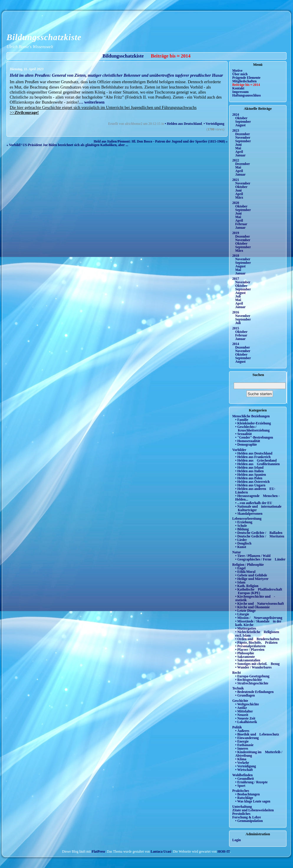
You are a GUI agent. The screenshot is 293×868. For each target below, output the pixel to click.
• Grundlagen (245, 695)
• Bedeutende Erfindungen (254, 692)
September (243, 122)
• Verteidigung (214, 124)
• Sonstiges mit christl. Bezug (257, 664)
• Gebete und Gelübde (251, 575)
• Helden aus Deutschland (183, 124)
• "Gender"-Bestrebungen (254, 437)
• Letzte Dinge (245, 611)
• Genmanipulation (249, 821)
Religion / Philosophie (248, 565)
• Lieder (241, 540)
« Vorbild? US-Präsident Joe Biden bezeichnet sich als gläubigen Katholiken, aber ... (67, 145)
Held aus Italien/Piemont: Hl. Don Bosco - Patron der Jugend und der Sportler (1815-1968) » (161, 141)
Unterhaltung (242, 807)
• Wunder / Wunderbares (253, 667)
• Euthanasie (244, 745)
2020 (236, 203)
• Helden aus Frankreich (253, 457)
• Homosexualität (248, 441)
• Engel (240, 568)
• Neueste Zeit (245, 718)
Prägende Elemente (246, 78)
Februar (241, 224)
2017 (236, 279)
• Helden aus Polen (249, 478)
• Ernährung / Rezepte (251, 782)
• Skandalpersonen (249, 514)
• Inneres (242, 748)
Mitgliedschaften (245, 81)
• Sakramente (245, 657)
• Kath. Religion (247, 586)
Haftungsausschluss (247, 95)
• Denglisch (243, 543)
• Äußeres (242, 731)
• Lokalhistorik (246, 722)
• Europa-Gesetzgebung (252, 676)
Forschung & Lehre (247, 817)
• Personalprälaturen (250, 646)
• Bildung (242, 529)
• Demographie (246, 444)
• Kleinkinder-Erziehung (253, 423)
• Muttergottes (246, 628)
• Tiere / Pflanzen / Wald (253, 556)
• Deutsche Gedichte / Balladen (259, 533)
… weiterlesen (92, 102)
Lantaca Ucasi (161, 851)
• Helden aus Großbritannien (257, 464)
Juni (238, 145)
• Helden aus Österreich (252, 482)
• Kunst (241, 547)
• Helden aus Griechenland (256, 460)
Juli (238, 296)
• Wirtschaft (244, 770)
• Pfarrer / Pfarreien (250, 650)
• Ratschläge (244, 798)
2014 (236, 344)
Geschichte (240, 701)
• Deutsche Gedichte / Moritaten (260, 536)
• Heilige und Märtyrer (252, 579)
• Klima (241, 759)
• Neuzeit (242, 715)
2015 (236, 328)
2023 (236, 130)
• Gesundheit (245, 779)
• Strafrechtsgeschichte (252, 683)
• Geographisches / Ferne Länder (260, 559)
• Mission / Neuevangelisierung (259, 618)
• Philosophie (245, 653)
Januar (240, 155)
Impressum (240, 92)
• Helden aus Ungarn (250, 485)
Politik (237, 727)
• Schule (241, 526)
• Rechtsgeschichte (249, 680)
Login (237, 840)
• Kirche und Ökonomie (252, 607)
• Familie (242, 420)
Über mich (240, 74)
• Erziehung (244, 522)
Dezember (243, 134)
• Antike (241, 708)
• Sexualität (243, 434)
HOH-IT (224, 851)
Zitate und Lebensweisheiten (253, 810)
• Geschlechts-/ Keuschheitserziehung (252, 429)
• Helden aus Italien (250, 471)
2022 (236, 160)
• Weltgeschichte (247, 704)
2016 (236, 312)
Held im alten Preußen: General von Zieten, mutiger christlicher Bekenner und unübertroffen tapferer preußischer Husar (116, 75)
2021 (236, 180)
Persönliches (241, 814)
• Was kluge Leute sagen (253, 801)
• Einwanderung (247, 738)
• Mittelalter (244, 711)
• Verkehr (242, 763)
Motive (237, 71)
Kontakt (238, 88)
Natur (237, 552)
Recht (237, 673)
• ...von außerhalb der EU (254, 503)
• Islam (240, 582)
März (239, 197)
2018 (236, 256)
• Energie (242, 741)
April (239, 152)
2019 (236, 233)
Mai (238, 148)
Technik (238, 688)
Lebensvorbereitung (247, 519)
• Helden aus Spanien (251, 475)
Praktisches (241, 791)
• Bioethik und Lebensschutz (257, 734)
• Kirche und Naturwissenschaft (260, 604)
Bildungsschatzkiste (44, 37)
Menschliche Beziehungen (251, 416)
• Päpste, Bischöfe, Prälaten (256, 643)
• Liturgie (242, 614)
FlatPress (98, 851)
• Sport (240, 786)
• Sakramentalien (248, 660)
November (243, 138)
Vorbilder (239, 450)
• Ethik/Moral (245, 572)
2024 (236, 115)
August (240, 125)
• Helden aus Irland (249, 467)
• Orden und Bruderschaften (257, 639)
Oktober (241, 118)
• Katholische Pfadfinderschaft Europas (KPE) (259, 591)
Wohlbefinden (242, 775)
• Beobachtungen (247, 794)
